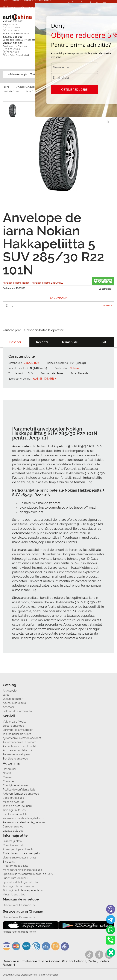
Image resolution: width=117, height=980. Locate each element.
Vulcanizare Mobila (15, 722)
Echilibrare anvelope (15, 759)
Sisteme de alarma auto (20, 7)
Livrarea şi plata (12, 841)
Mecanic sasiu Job (14, 894)
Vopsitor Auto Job (13, 798)
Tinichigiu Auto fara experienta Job (24, 890)
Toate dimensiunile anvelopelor (22, 853)
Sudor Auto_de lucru (15, 878)
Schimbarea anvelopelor (18, 730)
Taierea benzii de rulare (17, 734)
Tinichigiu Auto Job (14, 810)
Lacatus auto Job (13, 831)
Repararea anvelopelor (17, 754)
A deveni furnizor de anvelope (21, 794)
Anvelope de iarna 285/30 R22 (48, 283)
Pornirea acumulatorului (17, 750)
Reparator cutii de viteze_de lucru (23, 818)
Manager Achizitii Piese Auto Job (22, 870)
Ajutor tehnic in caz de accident (22, 738)
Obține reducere (74, 90)
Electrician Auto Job (15, 814)
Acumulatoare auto (14, 703)
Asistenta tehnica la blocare (20, 742)
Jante (6, 695)
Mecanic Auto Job (14, 802)
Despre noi (9, 769)
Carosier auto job (13, 827)
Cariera (8, 15)
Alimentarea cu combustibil (19, 746)
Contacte (8, 781)
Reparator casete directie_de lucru (24, 822)
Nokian (74, 368)
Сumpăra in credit (14, 845)
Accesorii (8, 707)
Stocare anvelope (13, 726)
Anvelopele (10, 691)
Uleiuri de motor (13, 699)
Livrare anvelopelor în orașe (20, 858)
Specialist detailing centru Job (21, 882)
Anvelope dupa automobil (19, 849)
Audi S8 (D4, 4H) (43, 379)
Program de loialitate (16, 866)
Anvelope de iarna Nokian (16, 283)
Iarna (60, 373)
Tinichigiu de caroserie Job (19, 886)
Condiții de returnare (15, 785)
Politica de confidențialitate (19, 790)
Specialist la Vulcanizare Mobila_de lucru (28, 874)
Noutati (7, 773)
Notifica (108, 306)
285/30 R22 (31, 363)
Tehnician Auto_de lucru (17, 806)
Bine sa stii (9, 862)
